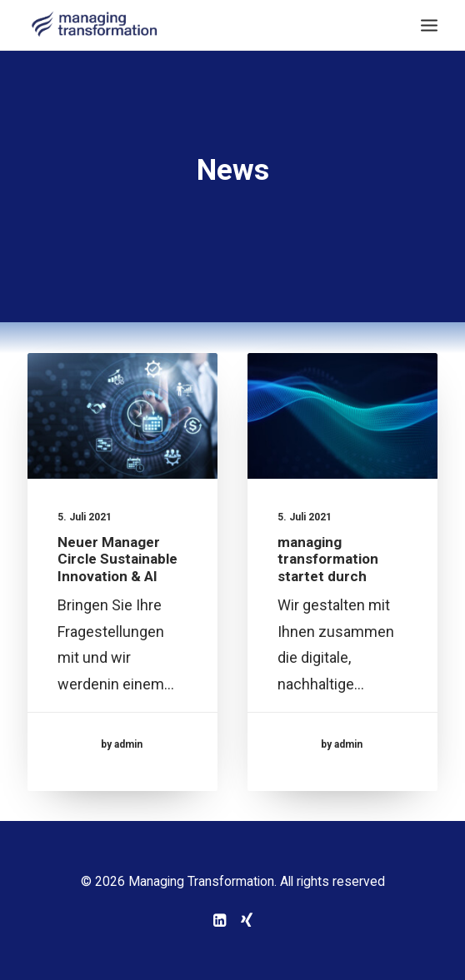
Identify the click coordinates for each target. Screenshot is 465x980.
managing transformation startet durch (328, 561)
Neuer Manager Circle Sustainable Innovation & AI (117, 559)
